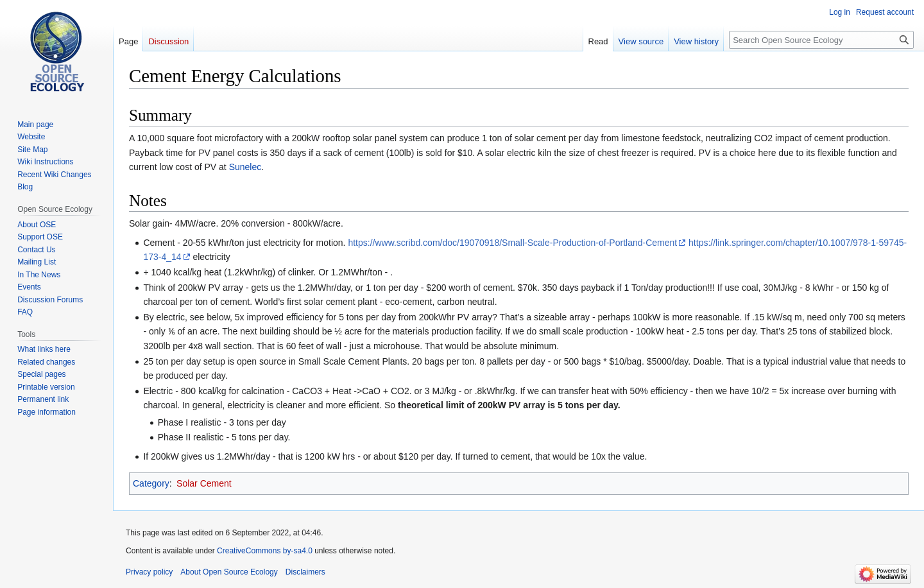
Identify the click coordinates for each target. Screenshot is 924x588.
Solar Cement (204, 483)
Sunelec (245, 167)
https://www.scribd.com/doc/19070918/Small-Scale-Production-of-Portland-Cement (512, 243)
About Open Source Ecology (229, 572)
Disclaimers (305, 572)
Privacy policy (149, 572)
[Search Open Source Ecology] (821, 40)
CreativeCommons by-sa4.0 (265, 551)
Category (151, 483)
